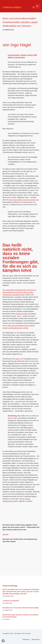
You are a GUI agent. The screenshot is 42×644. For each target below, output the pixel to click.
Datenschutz (36, 639)
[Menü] (37, 6)
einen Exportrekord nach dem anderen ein (24, 200)
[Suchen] (34, 7)
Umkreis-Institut (12, 7)
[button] (3, 641)
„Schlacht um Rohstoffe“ (11, 601)
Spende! (6, 534)
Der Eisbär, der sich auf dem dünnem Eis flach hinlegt (21, 608)
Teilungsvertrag (21, 314)
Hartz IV (18, 359)
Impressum (26, 639)
